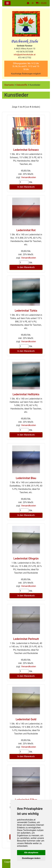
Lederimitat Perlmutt (26, 639)
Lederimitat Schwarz (26, 150)
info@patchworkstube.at (25, 55)
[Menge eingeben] (24, 182)
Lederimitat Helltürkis (26, 394)
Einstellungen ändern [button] (31, 858)
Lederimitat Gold (26, 719)
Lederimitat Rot (26, 230)
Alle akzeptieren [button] (31, 853)
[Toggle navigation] (7, 3)
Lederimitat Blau (26, 478)
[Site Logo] (26, 24)
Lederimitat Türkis (26, 311)
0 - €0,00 (41, 3)
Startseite (9, 85)
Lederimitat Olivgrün (26, 558)
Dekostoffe (22, 85)
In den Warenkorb (26, 187)
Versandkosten (29, 177)
